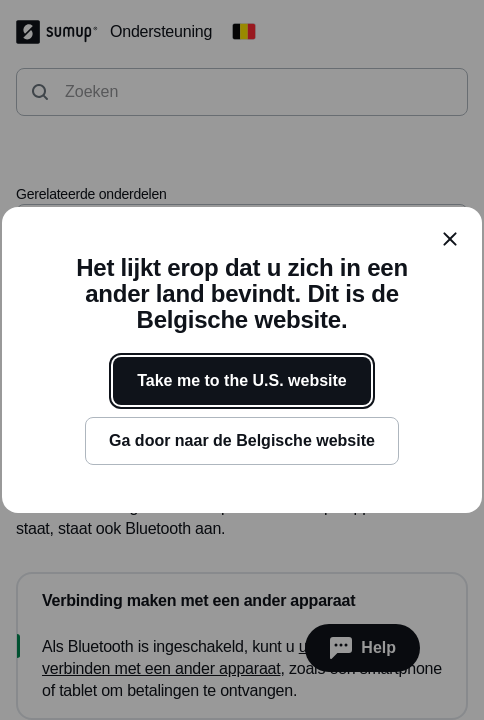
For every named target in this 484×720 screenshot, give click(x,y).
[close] (450, 239)
